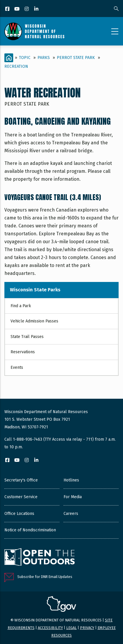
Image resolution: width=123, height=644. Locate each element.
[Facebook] (8, 9)
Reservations (23, 352)
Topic (25, 58)
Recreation (16, 66)
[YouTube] (17, 9)
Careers (71, 514)
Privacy (87, 628)
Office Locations (19, 514)
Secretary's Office (21, 480)
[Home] (9, 58)
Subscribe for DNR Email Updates (45, 577)
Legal (71, 628)
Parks (44, 58)
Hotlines (71, 480)
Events (17, 367)
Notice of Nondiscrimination (30, 530)
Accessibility (50, 628)
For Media (73, 497)
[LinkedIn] (37, 9)
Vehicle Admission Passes (34, 321)
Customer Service (21, 497)
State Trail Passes (27, 337)
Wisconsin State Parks (35, 290)
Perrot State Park (76, 58)
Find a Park (21, 306)
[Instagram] (27, 9)
